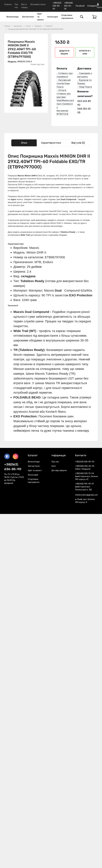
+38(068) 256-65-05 (68, 6)
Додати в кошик (64, 52)
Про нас (55, 462)
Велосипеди (13, 17)
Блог (54, 466)
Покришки (38, 26)
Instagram (92, 6)
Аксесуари (53, 17)
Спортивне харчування (67, 17)
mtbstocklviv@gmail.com (86, 495)
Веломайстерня (38, 4)
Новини (8, 4)
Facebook (80, 6)
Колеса (28, 26)
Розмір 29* (49, 26)
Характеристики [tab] (51, 143)
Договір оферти (59, 470)
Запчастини (28, 17)
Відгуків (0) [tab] (78, 143)
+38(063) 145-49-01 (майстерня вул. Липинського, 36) (84, 487)
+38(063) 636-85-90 (57, 6)
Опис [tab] (24, 143)
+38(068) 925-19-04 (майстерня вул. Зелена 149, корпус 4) (86, 476)
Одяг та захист (41, 17)
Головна (7, 26)
